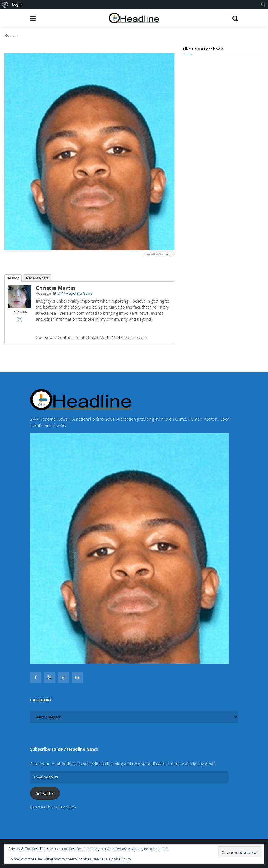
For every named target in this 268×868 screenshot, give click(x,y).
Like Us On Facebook (203, 49)
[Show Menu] (33, 18)
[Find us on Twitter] (49, 677)
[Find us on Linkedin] (77, 677)
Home (9, 35)
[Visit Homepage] (134, 18)
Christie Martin (56, 288)
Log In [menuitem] (17, 4)
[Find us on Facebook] (36, 677)
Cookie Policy (120, 859)
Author (13, 278)
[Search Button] (235, 18)
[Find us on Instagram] (63, 677)
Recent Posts (37, 278)
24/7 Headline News (75, 293)
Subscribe (45, 793)
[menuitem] (5, 5)
